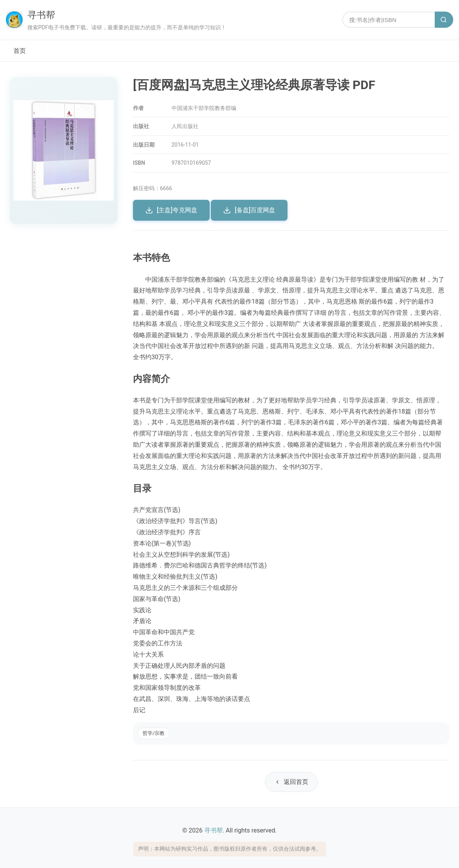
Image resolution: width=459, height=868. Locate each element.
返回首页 (291, 782)
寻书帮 (41, 15)
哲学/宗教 (154, 733)
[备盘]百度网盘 (249, 210)
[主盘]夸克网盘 (171, 210)
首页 (20, 51)
